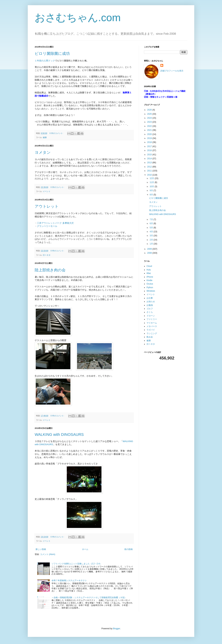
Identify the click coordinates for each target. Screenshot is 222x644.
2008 (150, 253)
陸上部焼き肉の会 (50, 270)
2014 (150, 159)
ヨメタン (43, 152)
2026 (150, 110)
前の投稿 (129, 549)
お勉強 (150, 305)
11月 (152, 182)
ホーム (85, 549)
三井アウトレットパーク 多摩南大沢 (55, 223)
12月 (152, 178)
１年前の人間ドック (45, 61)
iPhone (150, 277)
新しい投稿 (41, 549)
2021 (150, 130)
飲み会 (150, 337)
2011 (150, 171)
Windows (151, 291)
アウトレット (47, 206)
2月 (152, 240)
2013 (150, 163)
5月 (152, 228)
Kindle (149, 280)
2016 (150, 150)
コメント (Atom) (48, 554)
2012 (150, 167)
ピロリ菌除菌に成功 (52, 54)
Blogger (116, 629)
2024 (150, 118)
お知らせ (151, 302)
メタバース (152, 326)
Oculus (150, 284)
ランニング (152, 333)
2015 (150, 155)
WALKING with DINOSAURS (59, 435)
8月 (152, 195)
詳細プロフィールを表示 (172, 71)
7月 (152, 219)
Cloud (149, 266)
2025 (150, 114)
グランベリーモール (47, 226)
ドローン (151, 316)
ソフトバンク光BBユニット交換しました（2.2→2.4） (77, 564)
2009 (150, 249)
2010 (150, 175)
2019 (150, 138)
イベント (47, 191)
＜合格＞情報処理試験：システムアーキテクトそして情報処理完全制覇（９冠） (89, 598)
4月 (152, 232)
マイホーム (152, 323)
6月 (152, 223)
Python (150, 287)
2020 (150, 134)
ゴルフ (150, 309)
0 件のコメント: (57, 133)
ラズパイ (151, 330)
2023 (150, 122)
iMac (149, 273)
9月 (152, 190)
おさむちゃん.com (78, 18)
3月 (152, 236)
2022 (150, 126)
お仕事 (150, 298)
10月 (152, 187)
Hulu (149, 270)
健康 (45, 137)
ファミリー (152, 319)
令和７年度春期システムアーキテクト (69, 581)
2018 (150, 142)
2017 (150, 146)
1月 (152, 244)
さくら (150, 312)
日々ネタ (47, 255)
